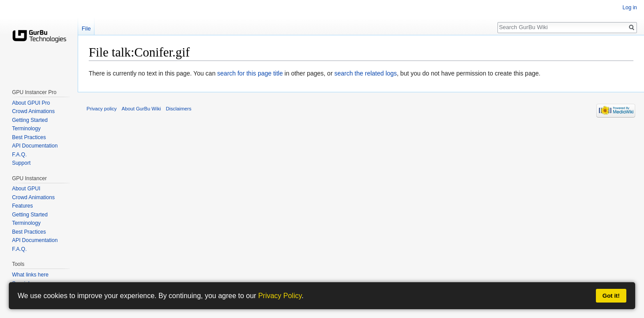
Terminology (26, 129)
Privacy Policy (280, 296)
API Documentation (35, 146)
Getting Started (30, 120)
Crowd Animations (33, 111)
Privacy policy (102, 109)
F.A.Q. (19, 155)
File (86, 28)
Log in (630, 8)
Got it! (611, 296)
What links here (30, 275)
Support (21, 163)
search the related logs (365, 73)
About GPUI (26, 189)
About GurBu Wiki (141, 109)
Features (22, 206)
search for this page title (250, 73)
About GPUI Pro (31, 103)
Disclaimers (179, 109)
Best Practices (29, 137)
